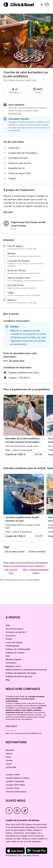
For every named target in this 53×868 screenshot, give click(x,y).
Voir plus (8, 212)
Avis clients (11, 726)
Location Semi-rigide (15, 785)
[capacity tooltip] (20, 93)
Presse (9, 639)
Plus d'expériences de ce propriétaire (20, 580)
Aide (8, 625)
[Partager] (48, 18)
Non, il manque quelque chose (36, 571)
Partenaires (11, 663)
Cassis (9, 764)
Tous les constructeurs (16, 791)
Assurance (11, 636)
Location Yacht (13, 788)
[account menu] (47, 5)
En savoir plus (15, 113)
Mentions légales (13, 659)
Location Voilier (13, 774)
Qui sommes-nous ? (15, 629)
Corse (8, 757)
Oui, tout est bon (11, 571)
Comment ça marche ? (16, 632)
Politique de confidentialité (18, 649)
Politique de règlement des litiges (21, 673)
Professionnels (12, 646)
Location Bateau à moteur (18, 778)
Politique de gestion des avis (19, 676)
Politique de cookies (15, 653)
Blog (8, 680)
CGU (8, 656)
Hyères (9, 753)
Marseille (10, 750)
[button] (27, 66)
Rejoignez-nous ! (13, 666)
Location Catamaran (15, 781)
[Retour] (5, 18)
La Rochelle (11, 767)
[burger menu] (42, 5)
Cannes (9, 760)
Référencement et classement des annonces (26, 670)
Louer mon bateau (14, 642)
